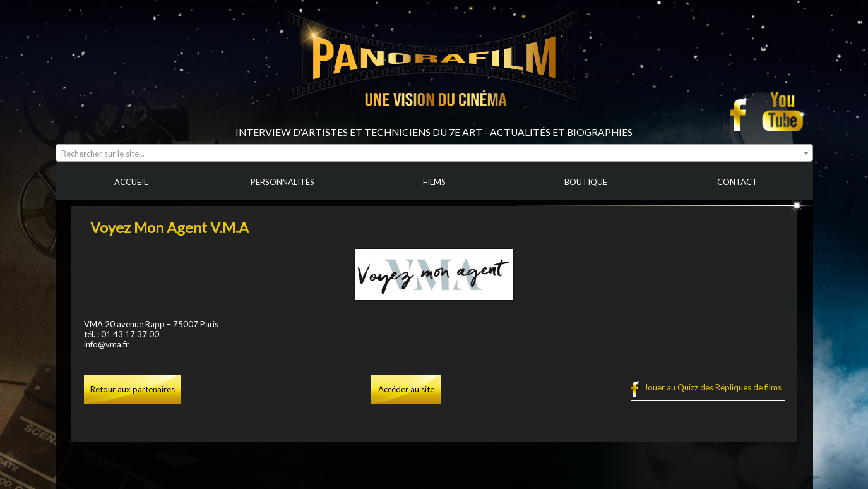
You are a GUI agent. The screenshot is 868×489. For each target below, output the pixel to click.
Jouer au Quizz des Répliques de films (713, 387)
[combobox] (434, 153)
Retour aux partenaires (133, 389)
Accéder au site (406, 389)
